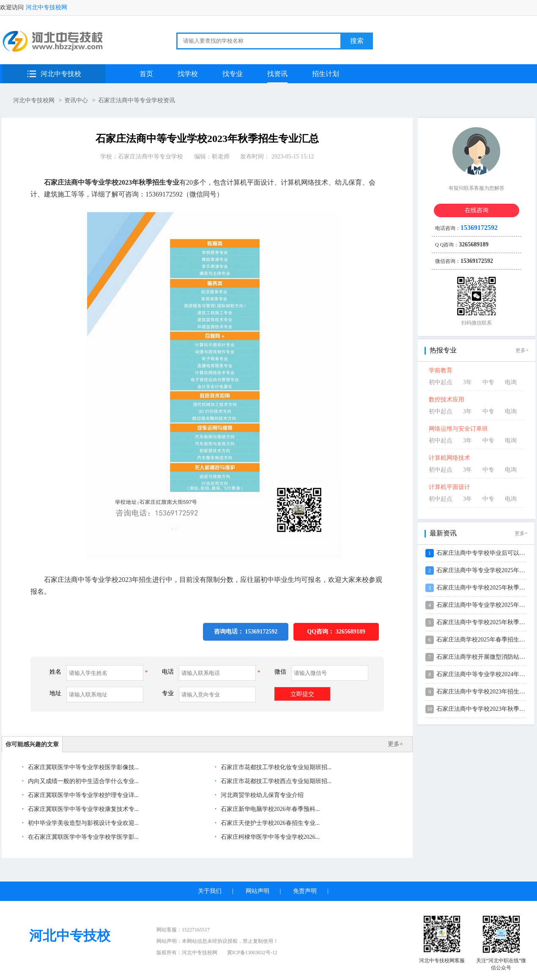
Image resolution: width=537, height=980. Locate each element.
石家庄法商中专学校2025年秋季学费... (486, 588)
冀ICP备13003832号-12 (252, 953)
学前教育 (441, 370)
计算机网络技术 (449, 458)
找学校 (188, 74)
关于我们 (210, 891)
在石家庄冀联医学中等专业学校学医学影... (82, 837)
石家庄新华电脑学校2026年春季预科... (269, 809)
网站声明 (258, 891)
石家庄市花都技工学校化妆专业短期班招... (275, 767)
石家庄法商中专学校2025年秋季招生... (486, 622)
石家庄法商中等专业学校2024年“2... (483, 674)
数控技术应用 (447, 400)
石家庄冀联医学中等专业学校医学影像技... (82, 767)
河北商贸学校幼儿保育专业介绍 (261, 795)
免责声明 (305, 891)
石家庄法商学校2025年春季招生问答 (484, 640)
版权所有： (187, 953)
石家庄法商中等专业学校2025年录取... (486, 570)
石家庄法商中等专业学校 (151, 157)
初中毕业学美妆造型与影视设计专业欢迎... (82, 823)
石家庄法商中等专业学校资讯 (137, 100)
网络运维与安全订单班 (458, 429)
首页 (146, 74)
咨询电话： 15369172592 (246, 632)
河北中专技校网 (47, 7)
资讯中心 (76, 100)
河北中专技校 (61, 74)
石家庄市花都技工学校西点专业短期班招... (275, 781)
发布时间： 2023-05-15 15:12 (277, 157)
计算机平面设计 (449, 487)
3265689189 (351, 632)
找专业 (233, 74)
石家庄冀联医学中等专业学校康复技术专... (82, 809)
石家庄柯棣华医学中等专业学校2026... (269, 837)
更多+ (395, 744)
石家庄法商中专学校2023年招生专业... (486, 692)
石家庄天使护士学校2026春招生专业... (269, 823)
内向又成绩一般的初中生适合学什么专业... (82, 781)
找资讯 (277, 74)
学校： (142, 157)
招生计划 (326, 74)
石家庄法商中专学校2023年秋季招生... (486, 709)
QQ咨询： (336, 632)
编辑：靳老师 (212, 157)
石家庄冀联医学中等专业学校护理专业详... (82, 795)
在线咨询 (477, 210)
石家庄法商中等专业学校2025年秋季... (486, 605)
